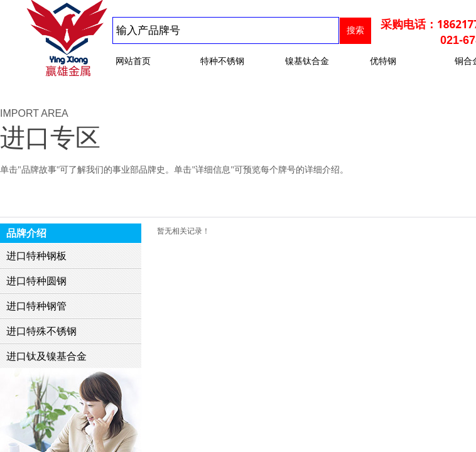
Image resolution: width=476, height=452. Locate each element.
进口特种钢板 (36, 256)
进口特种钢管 (36, 306)
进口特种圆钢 (36, 281)
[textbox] (226, 30)
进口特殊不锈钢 (41, 331)
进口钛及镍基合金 (46, 356)
